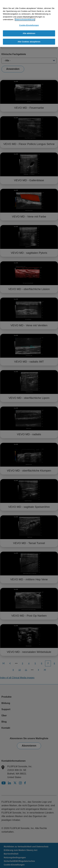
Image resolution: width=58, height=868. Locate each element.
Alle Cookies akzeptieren (29, 42)
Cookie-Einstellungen (29, 25)
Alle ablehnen (29, 33)
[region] (29, 23)
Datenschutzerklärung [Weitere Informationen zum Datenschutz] (25, 20)
